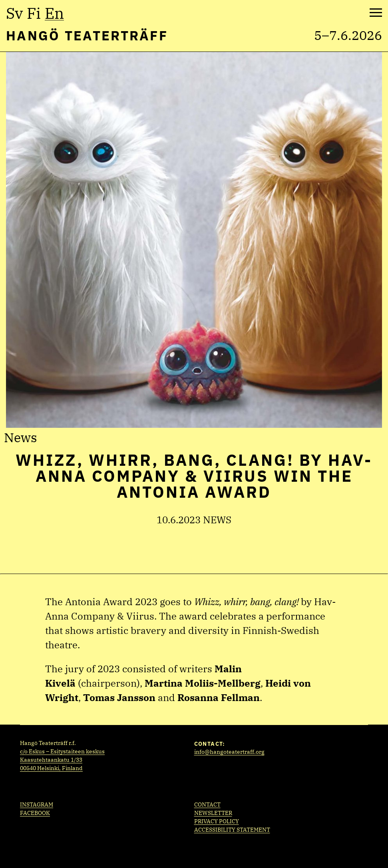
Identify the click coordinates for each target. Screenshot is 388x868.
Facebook (35, 813)
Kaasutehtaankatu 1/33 (51, 760)
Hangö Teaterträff (87, 35)
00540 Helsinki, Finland (51, 768)
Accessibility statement (232, 830)
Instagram (37, 804)
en (54, 13)
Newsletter (213, 813)
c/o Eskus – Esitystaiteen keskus (62, 751)
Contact (207, 804)
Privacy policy (217, 821)
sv (14, 13)
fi (34, 13)
